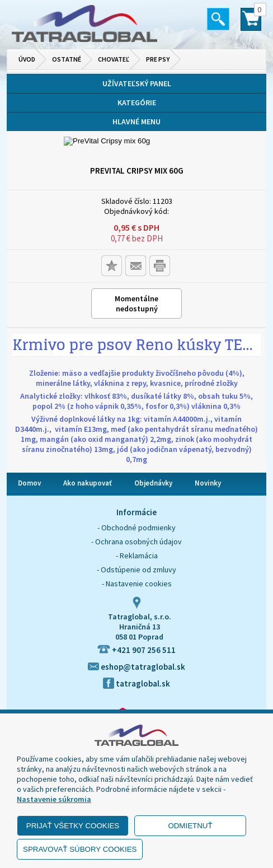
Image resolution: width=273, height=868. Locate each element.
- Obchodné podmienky (136, 528)
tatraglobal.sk (136, 683)
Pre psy (158, 59)
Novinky (208, 483)
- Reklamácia (137, 556)
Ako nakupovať (88, 483)
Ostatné (67, 59)
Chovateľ (114, 59)
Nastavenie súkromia (54, 799)
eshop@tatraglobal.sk (136, 667)
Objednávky (153, 483)
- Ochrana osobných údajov (136, 542)
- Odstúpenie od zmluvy (136, 570)
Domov (29, 483)
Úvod (27, 59)
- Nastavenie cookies (137, 584)
